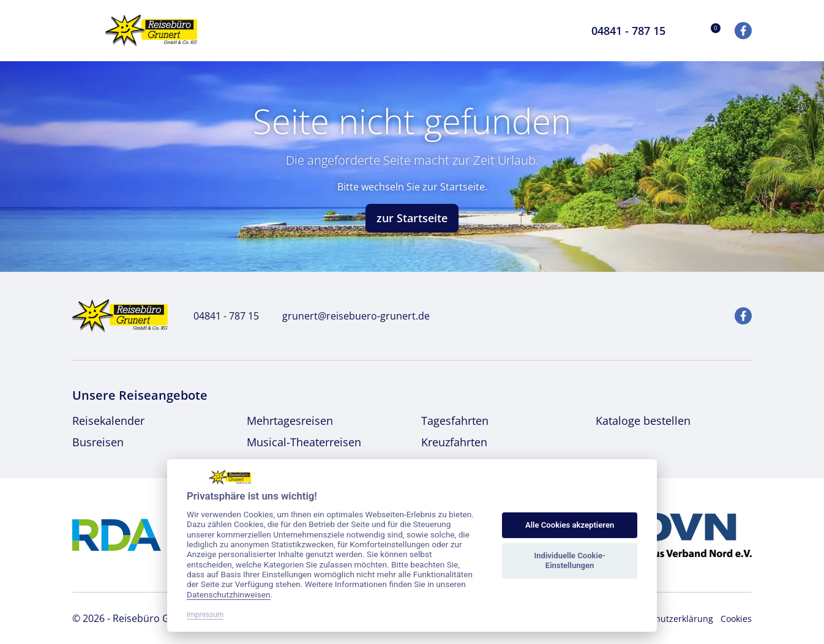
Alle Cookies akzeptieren (570, 525)
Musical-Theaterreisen (304, 442)
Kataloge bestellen (643, 421)
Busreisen (98, 442)
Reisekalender (108, 421)
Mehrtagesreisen (290, 421)
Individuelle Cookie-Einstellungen (569, 560)
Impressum (205, 615)
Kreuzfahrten (454, 442)
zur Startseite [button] (412, 218)
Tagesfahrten (455, 421)
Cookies (736, 619)
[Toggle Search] (558, 31)
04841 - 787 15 (219, 316)
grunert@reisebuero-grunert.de (349, 316)
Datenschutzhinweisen (229, 594)
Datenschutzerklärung (668, 619)
